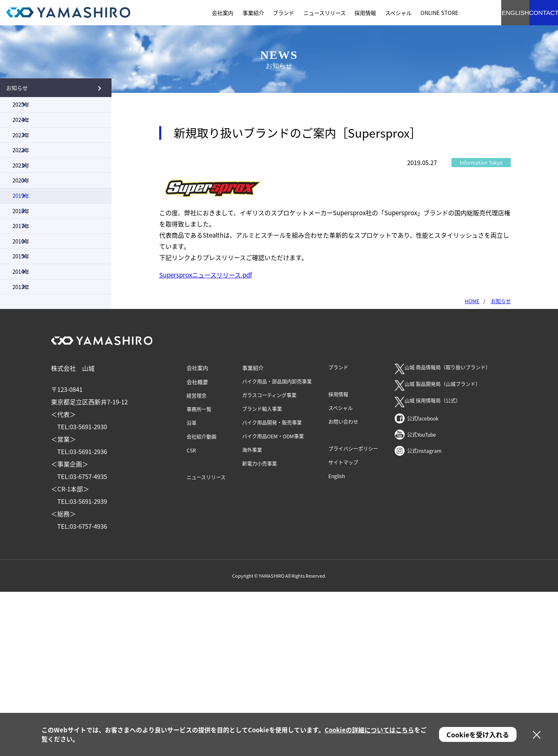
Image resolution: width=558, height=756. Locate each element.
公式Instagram (424, 615)
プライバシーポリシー (353, 613)
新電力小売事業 (260, 628)
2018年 (37, 318)
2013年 (37, 459)
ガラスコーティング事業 (269, 559)
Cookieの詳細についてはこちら (369, 730)
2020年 (37, 262)
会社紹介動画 (201, 601)
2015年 (37, 402)
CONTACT (533, 12)
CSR (191, 615)
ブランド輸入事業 (262, 573)
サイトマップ (343, 627)
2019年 (37, 290)
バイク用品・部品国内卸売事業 (277, 546)
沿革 (192, 587)
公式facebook (423, 583)
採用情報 (338, 559)
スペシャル (341, 572)
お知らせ (36, 93)
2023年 (37, 177)
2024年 (37, 149)
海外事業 (252, 614)
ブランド (338, 532)
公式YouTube (422, 599)
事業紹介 (253, 532)
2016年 (37, 374)
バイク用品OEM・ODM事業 (273, 600)
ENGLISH (488, 12)
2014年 (37, 430)
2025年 (37, 121)
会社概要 (197, 546)
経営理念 (197, 560)
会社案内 (197, 532)
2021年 (37, 233)
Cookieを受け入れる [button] (478, 734)
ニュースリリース (206, 642)
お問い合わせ (343, 586)
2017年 (37, 346)
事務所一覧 (199, 574)
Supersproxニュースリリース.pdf (206, 275)
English (337, 640)
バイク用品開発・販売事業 (272, 587)
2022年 (37, 206)
